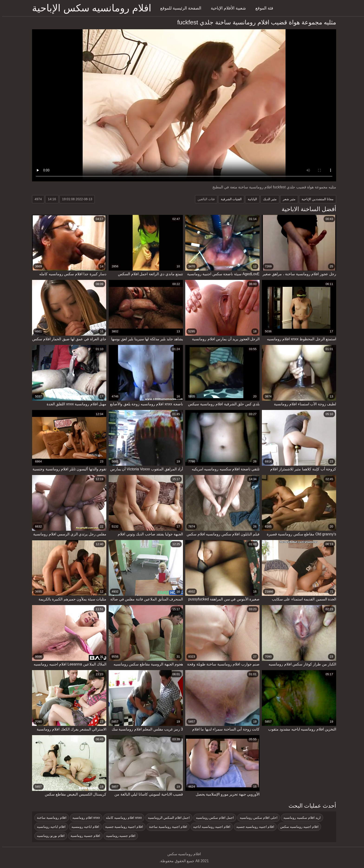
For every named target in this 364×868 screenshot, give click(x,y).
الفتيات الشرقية (229, 199)
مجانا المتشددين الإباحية (315, 199)
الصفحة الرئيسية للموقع (179, 8)
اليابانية (250, 199)
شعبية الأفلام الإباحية (226, 8)
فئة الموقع (262, 8)
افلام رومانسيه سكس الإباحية (90, 8)
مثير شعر (287, 199)
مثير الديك (268, 199)
